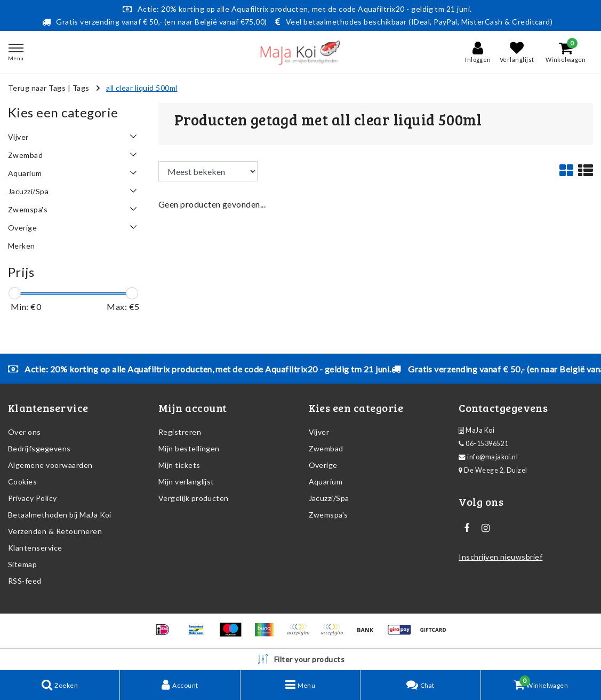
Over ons (25, 432)
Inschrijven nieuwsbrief (500, 557)
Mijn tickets (179, 465)
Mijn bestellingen (189, 448)
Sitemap (22, 564)
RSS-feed (25, 581)
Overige (323, 465)
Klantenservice (35, 548)
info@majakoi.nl (488, 457)
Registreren (180, 432)
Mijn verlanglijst (186, 482)
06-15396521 (483, 444)
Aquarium (326, 482)
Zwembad (326, 448)
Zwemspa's (328, 515)
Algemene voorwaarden (50, 465)
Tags (81, 88)
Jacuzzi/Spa (329, 498)
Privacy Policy (33, 498)
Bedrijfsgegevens (39, 448)
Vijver (319, 432)
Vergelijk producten (194, 498)
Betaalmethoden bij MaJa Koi (60, 515)
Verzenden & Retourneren (55, 531)
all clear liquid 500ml (142, 88)
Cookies (22, 482)
